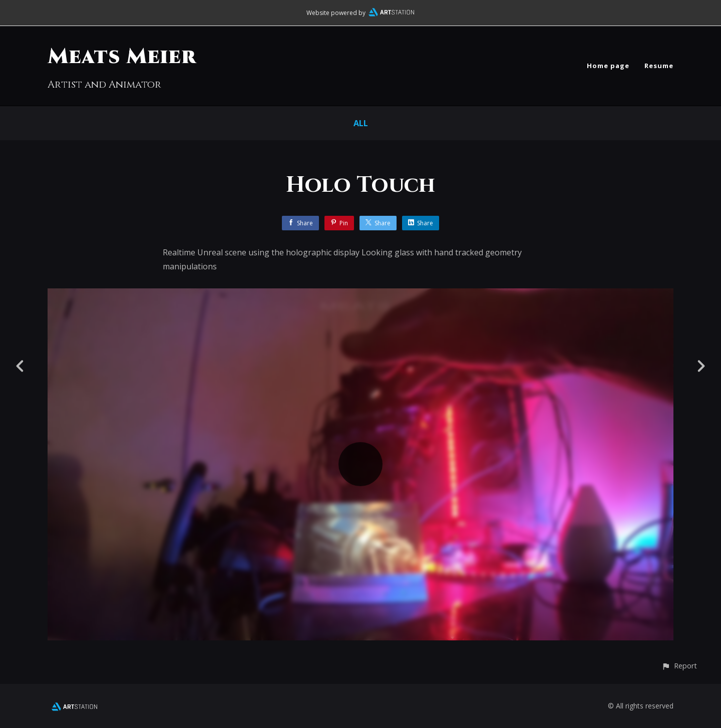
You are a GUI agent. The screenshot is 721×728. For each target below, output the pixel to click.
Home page (608, 66)
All (361, 123)
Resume (659, 66)
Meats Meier (122, 57)
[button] (679, 666)
